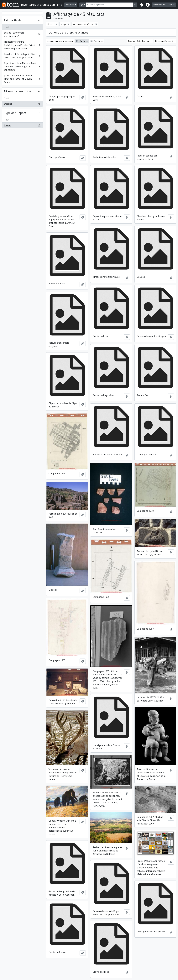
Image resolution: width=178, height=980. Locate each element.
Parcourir (70, 5)
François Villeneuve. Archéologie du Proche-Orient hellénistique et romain (22, 45)
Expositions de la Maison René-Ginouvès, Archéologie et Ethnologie (22, 66)
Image (22, 126)
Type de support (15, 113)
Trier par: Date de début (139, 41)
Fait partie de (13, 20)
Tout (7, 27)
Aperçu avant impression (60, 41)
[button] (142, 5)
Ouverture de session (163, 5)
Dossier (22, 104)
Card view (82, 41)
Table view (97, 41)
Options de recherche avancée (68, 32)
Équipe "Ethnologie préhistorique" (22, 34)
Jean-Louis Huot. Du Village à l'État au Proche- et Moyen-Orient (22, 79)
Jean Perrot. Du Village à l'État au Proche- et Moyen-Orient (22, 56)
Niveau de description (18, 91)
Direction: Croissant (164, 41)
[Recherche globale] (110, 5)
